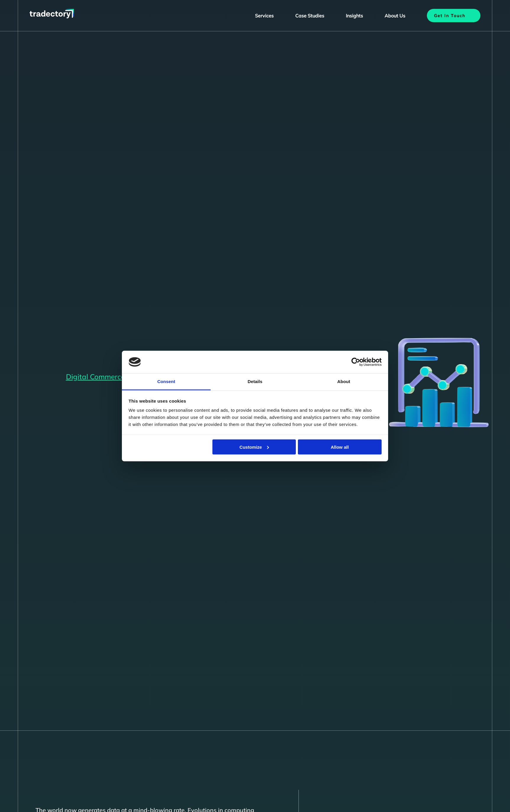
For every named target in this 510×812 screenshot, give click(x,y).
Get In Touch (450, 16)
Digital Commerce (95, 377)
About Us (395, 16)
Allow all (340, 447)
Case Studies (310, 16)
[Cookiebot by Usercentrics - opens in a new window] (356, 362)
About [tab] (344, 381)
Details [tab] (255, 381)
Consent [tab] (166, 381)
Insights (354, 16)
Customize (254, 447)
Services (264, 16)
